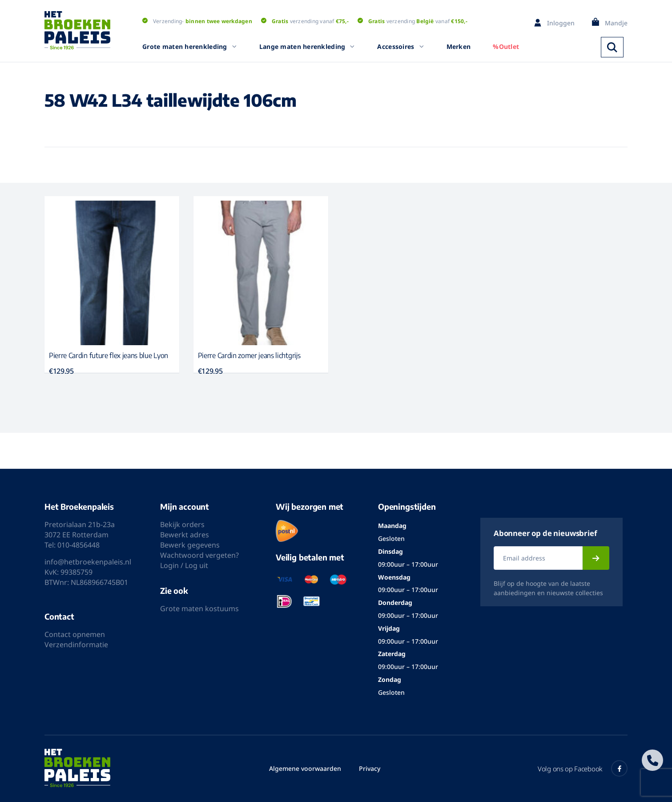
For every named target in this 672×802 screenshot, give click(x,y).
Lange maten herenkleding (307, 46)
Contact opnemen (75, 634)
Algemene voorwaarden (305, 768)
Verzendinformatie (76, 645)
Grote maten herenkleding (190, 46)
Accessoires (400, 46)
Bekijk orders (182, 524)
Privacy (370, 768)
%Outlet (506, 46)
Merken (459, 46)
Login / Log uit (184, 565)
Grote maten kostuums (199, 609)
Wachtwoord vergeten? (199, 555)
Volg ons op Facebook (583, 768)
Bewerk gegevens (190, 545)
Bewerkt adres (185, 535)
